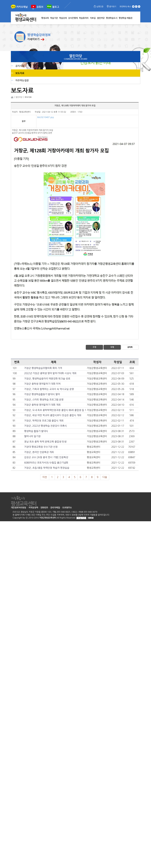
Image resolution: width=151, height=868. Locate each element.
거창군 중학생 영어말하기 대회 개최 (42, 405)
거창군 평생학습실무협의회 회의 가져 (43, 368)
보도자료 (20, 73)
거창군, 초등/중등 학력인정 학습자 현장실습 (47, 468)
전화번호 (44, 508)
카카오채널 (22, 7)
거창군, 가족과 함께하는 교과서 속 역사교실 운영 (49, 389)
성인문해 (91, 518)
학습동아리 (84, 18)
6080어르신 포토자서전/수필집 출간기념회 (46, 463)
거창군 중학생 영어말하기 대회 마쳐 (42, 384)
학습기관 (54, 18)
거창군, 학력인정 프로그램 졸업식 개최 (44, 421)
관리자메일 (55, 508)
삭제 (112, 347)
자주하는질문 (22, 80)
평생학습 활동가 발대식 (36, 431)
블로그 (56, 7)
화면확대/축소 (125, 7)
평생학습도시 (112, 18)
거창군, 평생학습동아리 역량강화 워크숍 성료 (47, 379)
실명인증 (100, 7)
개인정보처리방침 (18, 508)
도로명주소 (67, 508)
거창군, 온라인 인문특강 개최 (39, 452)
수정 (94, 347)
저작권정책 (33, 508)
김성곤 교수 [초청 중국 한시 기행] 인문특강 (46, 457)
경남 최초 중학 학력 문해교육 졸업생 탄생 (45, 442)
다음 (105, 477)
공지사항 (20, 66)
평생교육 (45, 18)
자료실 (93, 18)
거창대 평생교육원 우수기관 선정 (41, 447)
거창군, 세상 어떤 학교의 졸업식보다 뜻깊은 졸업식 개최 (53, 415)
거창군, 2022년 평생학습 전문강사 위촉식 (45, 426)
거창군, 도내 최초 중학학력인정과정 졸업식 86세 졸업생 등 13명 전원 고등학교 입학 (67, 410)
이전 (45, 477)
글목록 (130, 347)
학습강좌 (63, 18)
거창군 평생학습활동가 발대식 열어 (42, 394)
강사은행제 (73, 18)
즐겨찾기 (113, 7)
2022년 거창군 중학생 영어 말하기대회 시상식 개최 (50, 373)
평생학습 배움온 (126, 18)
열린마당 (101, 18)
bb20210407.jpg (45, 117)
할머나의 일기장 (32, 436)
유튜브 (40, 7)
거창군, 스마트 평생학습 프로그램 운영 (44, 400)
